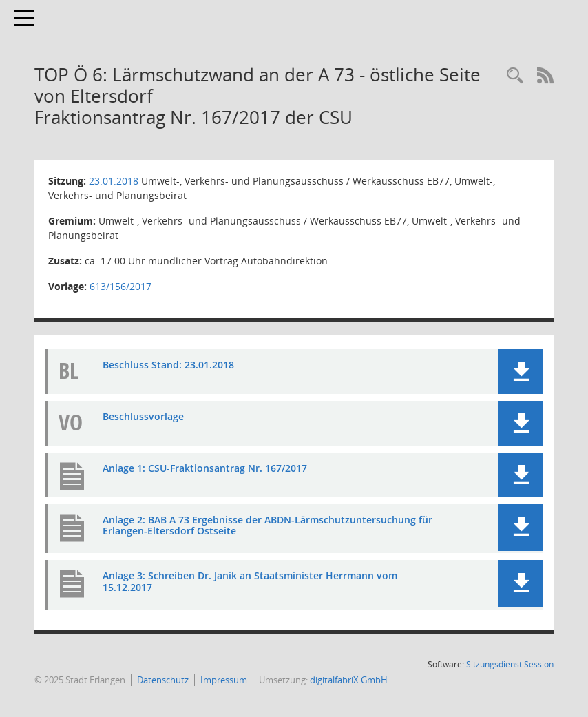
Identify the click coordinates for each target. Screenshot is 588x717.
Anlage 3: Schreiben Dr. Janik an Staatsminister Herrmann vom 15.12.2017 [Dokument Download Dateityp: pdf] (250, 581)
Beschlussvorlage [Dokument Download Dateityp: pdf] (143, 416)
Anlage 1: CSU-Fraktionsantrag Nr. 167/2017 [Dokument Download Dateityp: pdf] (205, 468)
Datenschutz (163, 680)
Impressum (224, 680)
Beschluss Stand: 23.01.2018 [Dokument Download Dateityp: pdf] (168, 365)
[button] (521, 372)
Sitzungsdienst (510, 664)
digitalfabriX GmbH (349, 680)
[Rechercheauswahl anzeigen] (515, 76)
